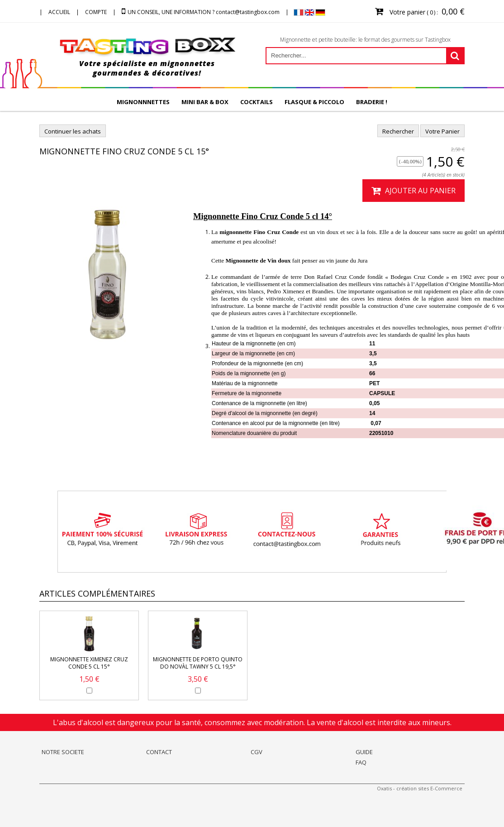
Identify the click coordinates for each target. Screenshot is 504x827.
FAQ (361, 762)
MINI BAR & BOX (205, 102)
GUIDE (364, 752)
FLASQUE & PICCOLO (314, 102)
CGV (257, 752)
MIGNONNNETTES (143, 102)
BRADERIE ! (372, 102)
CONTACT (159, 752)
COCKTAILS (257, 102)
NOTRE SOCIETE (63, 752)
